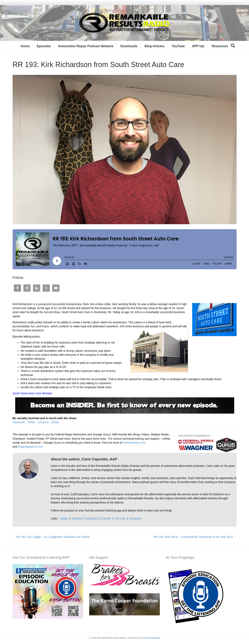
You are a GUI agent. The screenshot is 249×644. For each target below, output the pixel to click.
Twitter (31, 422)
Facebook (19, 422)
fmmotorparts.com (134, 443)
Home (25, 46)
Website (76, 518)
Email (55, 422)
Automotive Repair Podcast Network (86, 46)
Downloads (129, 46)
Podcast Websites (151, 638)
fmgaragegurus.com (30, 447)
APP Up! (198, 46)
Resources (220, 46)
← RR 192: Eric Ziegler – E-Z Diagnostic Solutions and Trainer (51, 537)
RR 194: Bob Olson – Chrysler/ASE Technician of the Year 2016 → (195, 537)
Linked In (43, 422)
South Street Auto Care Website (32, 393)
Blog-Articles (155, 46)
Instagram (135, 518)
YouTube (178, 46)
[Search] (233, 46)
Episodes (44, 46)
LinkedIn (106, 518)
